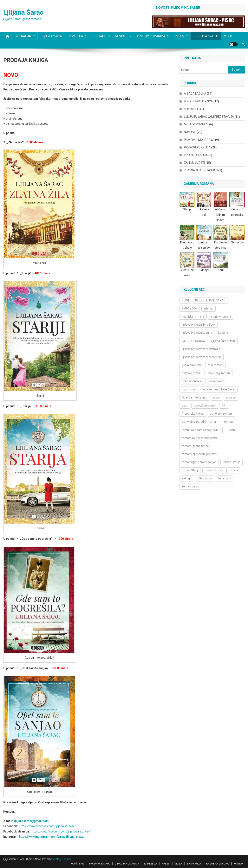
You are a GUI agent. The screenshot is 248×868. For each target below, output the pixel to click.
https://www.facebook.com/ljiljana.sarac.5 (46, 826)
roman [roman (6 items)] (229, 422)
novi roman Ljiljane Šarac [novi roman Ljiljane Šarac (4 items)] (219, 389)
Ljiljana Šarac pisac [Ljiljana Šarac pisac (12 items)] (223, 341)
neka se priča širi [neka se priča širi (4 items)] (192, 381)
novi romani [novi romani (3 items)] (189, 389)
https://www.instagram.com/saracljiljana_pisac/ (52, 837)
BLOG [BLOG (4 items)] (185, 300)
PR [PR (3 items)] (224, 406)
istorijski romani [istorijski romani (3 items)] (221, 317)
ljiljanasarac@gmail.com (31, 821)
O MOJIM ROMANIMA (151, 36)
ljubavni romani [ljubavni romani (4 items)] (192, 365)
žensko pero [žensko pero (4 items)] (190, 486)
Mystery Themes (62, 859)
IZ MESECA (76, 36)
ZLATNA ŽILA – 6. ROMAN (201, 170)
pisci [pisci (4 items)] (185, 406)
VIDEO (228, 36)
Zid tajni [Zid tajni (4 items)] (187, 478)
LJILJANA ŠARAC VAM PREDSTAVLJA (209, 117)
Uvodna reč (78, 864)
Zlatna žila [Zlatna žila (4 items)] (205, 478)
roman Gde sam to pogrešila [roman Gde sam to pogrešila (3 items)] (200, 430)
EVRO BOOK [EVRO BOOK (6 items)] (190, 308)
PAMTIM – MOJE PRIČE (199, 140)
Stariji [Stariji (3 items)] (234, 470)
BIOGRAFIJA (23, 36)
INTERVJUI (191, 109)
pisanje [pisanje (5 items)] (231, 397)
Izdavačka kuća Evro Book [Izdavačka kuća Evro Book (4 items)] (199, 325)
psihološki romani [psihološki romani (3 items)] (221, 414)
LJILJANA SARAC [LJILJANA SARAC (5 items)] (193, 341)
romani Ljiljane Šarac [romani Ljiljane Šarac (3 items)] (195, 446)
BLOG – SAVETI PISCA (198, 101)
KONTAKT (99, 36)
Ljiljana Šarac (23, 12)
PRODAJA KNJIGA (206, 36)
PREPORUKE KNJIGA (197, 147)
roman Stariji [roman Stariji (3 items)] (190, 470)
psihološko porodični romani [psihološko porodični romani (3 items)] (200, 422)
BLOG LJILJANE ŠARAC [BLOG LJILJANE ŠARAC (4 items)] (210, 300)
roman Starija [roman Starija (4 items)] (231, 462)
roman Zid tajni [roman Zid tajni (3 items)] (214, 470)
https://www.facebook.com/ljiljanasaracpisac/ (61, 831)
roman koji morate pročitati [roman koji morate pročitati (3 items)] (199, 454)
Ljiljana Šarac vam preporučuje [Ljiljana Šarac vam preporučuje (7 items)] (202, 357)
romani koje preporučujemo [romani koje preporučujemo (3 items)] (200, 438)
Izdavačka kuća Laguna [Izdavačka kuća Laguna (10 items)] (197, 333)
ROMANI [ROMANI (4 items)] (230, 430)
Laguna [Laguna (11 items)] (223, 333)
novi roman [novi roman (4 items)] (217, 381)
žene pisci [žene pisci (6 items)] (224, 478)
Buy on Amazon (51, 36)
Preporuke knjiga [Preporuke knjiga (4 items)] (193, 414)
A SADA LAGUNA (195, 94)
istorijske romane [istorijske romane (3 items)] (193, 317)
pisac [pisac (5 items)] (217, 397)
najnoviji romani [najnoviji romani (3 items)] (192, 373)
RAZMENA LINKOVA (217, 864)
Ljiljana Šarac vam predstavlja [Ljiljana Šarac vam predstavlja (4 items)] (201, 349)
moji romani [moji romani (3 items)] (216, 365)
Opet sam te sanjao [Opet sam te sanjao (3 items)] (194, 397)
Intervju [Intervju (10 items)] (208, 308)
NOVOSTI (121, 36)
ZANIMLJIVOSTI (194, 163)
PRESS (180, 36)
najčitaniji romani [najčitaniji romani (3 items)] (219, 373)
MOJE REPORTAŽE (196, 124)
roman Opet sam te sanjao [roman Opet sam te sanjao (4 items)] (199, 462)
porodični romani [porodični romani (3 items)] (205, 406)
